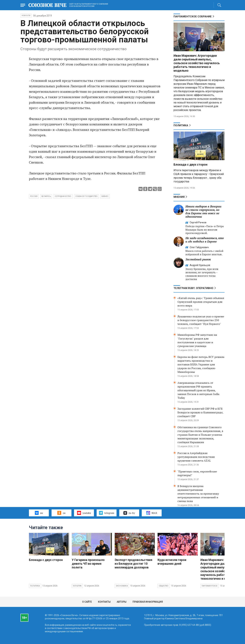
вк (39, 513)
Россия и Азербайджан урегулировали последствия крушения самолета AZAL (196, 457)
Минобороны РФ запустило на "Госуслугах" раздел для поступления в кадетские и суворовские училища (197, 340)
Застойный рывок (198, 259)
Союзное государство (87, 196)
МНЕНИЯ (179, 197)
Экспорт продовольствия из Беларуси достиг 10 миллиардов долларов (133, 564)
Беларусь (46, 196)
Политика (181, 125)
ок (61, 513)
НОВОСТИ (26, 16)
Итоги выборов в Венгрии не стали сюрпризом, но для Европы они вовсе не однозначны (203, 211)
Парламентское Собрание (193, 17)
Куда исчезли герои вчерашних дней (172, 562)
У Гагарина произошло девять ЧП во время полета (88, 564)
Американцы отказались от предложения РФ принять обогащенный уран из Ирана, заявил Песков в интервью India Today (198, 390)
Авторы (122, 602)
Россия (34, 196)
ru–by (129, 513)
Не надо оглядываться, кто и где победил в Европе (205, 240)
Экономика (122, 586)
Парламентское (210, 586)
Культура (77, 586)
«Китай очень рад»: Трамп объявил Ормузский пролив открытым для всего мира (201, 302)
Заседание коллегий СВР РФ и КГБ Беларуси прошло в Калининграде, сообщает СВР (200, 412)
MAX (152, 513)
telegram (107, 513)
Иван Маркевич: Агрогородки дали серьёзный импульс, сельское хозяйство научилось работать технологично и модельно (197, 63)
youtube (84, 513)
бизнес (105, 196)
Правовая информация (148, 602)
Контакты (104, 602)
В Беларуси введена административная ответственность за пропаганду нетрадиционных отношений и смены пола (198, 494)
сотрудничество (63, 196)
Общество (164, 586)
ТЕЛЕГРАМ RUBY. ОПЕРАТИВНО (193, 288)
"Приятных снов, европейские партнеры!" (197, 473)
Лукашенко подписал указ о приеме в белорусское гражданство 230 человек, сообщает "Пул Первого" (201, 320)
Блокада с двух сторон (190, 164)
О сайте (87, 602)
